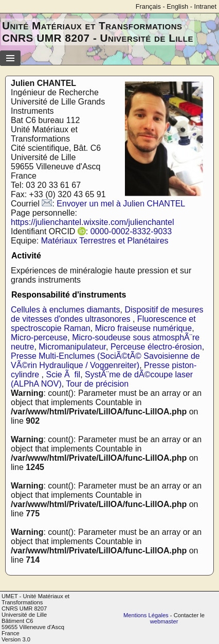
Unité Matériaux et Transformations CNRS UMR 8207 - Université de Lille (98, 32)
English (177, 6)
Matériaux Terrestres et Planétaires (105, 241)
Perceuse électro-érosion (156, 347)
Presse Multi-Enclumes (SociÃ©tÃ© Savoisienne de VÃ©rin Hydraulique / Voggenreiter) (105, 361)
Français (148, 6)
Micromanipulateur (72, 347)
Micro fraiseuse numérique (144, 328)
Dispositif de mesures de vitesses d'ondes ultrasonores (107, 314)
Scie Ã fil (63, 375)
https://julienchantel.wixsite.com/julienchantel (93, 222)
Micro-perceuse (39, 337)
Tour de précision (97, 384)
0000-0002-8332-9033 (131, 231)
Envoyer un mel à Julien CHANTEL (121, 204)
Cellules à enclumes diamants (66, 310)
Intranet (205, 6)
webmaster (164, 621)
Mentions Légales (146, 615)
